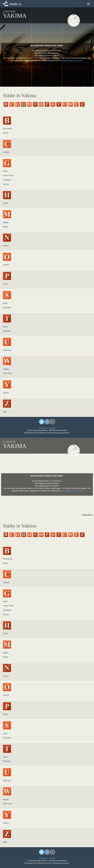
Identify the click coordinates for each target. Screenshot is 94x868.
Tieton (5, 326)
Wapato (6, 369)
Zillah (5, 412)
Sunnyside (7, 307)
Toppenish (7, 331)
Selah (5, 303)
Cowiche (6, 152)
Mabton (6, 222)
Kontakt (52, 428)
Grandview (7, 180)
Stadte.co (15, 4)
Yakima (6, 392)
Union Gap (7, 350)
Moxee (6, 227)
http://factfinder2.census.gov (72, 60)
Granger (6, 184)
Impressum (43, 428)
